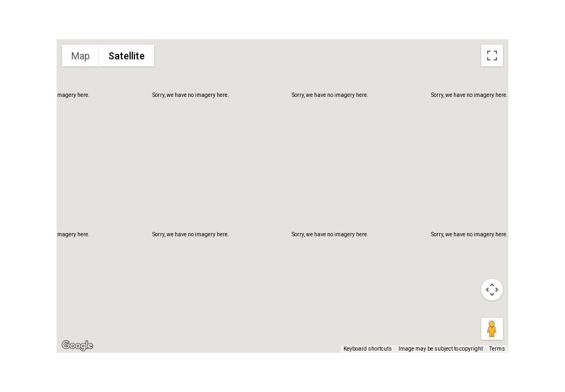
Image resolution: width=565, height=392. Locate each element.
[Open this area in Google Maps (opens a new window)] (77, 346)
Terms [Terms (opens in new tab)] (497, 349)
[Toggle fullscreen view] (492, 56)
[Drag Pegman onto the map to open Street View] (492, 329)
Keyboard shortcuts (368, 349)
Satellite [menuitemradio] (127, 56)
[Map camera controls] (492, 290)
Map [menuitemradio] (81, 56)
